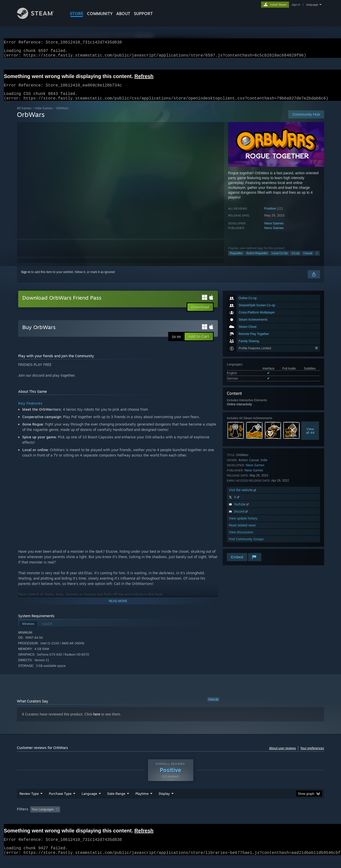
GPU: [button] (257, 819)
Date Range (116, 803)
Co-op (295, 259)
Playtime (142, 803)
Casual (308, 259)
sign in (296, 5)
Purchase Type (60, 803)
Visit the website (243, 496)
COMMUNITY (100, 14)
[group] (170, 820)
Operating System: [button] (214, 819)
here (97, 720)
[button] (199, 343)
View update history (243, 524)
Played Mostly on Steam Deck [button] (171, 819)
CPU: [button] (240, 819)
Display (164, 803)
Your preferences (312, 754)
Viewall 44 (310, 437)
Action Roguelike (257, 259)
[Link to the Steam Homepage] (39, 18)
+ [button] (317, 259)
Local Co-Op (280, 259)
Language (89, 803)
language (312, 5)
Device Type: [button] (279, 819)
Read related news (242, 531)
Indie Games (44, 114)
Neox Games (274, 229)
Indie (264, 466)
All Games (24, 114)
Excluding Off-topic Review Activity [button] (94, 819)
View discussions (241, 538)
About (123, 14)
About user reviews (283, 754)
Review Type (29, 803)
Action (243, 466)
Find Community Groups (246, 545)
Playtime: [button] (134, 819)
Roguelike (236, 259)
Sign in (26, 278)
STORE (77, 14)
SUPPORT (143, 14)
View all (213, 706)
